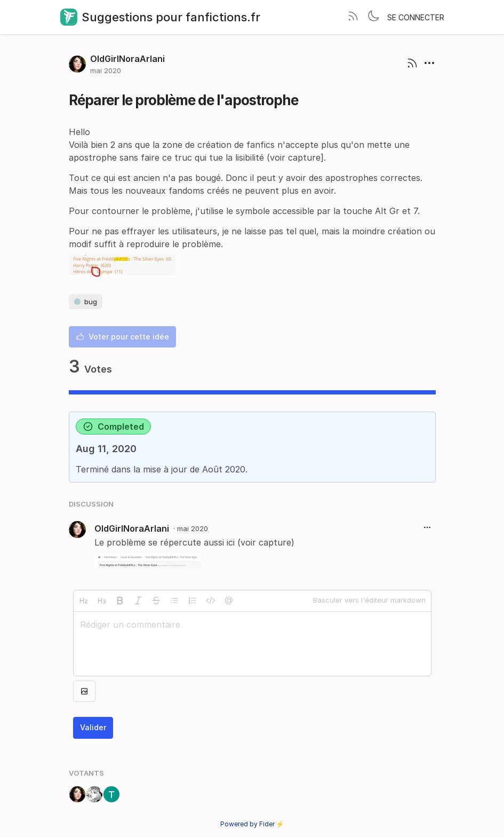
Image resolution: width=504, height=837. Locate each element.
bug (86, 302)
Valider (93, 727)
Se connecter (416, 17)
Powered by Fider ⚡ (252, 824)
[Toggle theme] (373, 17)
